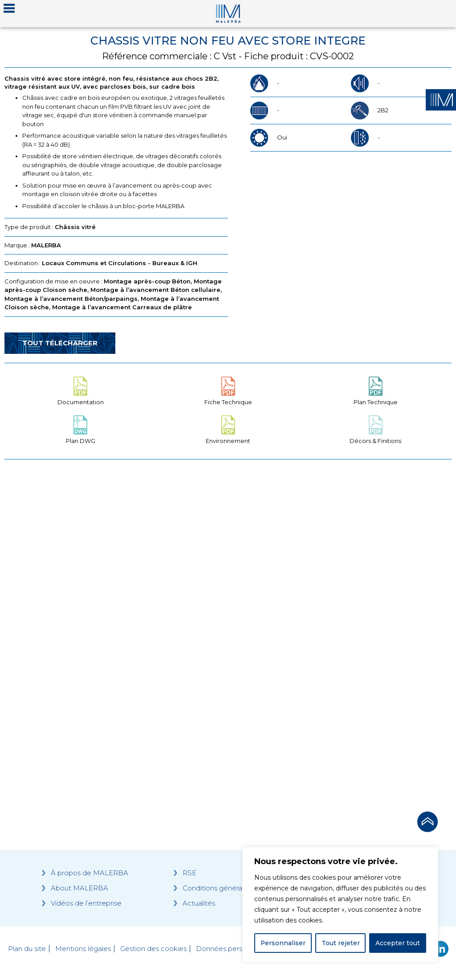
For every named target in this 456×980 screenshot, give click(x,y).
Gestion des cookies (153, 949)
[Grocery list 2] (342, 633)
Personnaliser (283, 943)
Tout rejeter (341, 943)
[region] (340, 905)
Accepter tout (398, 943)
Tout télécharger (60, 343)
